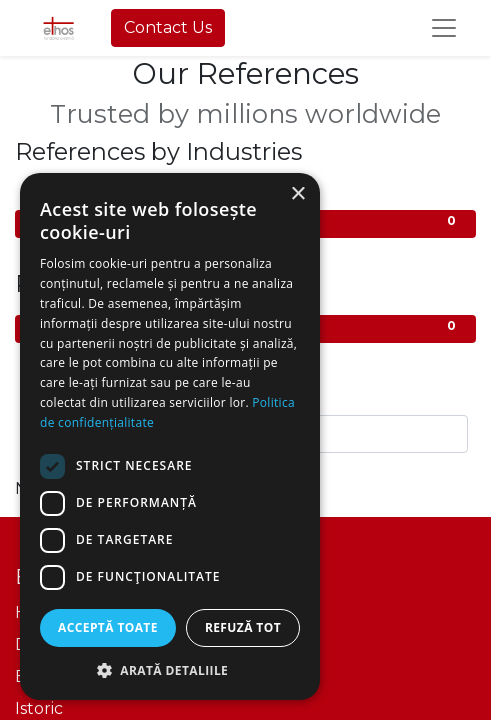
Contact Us (168, 27)
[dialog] (170, 436)
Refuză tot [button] (243, 627)
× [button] (297, 194)
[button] (170, 670)
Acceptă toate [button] (108, 627)
